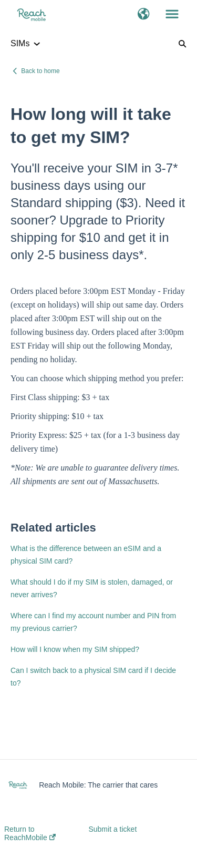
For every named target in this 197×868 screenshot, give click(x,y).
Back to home (40, 71)
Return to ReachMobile (30, 833)
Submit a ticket (112, 829)
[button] (144, 15)
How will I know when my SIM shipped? (75, 649)
